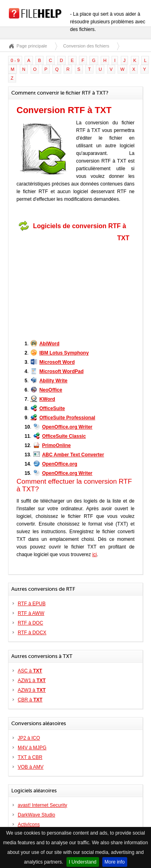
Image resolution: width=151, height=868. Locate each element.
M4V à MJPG (32, 748)
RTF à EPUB (32, 604)
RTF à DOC (30, 623)
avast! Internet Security (42, 805)
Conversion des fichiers (86, 46)
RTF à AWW (31, 613)
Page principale (32, 46)
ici (94, 555)
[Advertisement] (67, 285)
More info (115, 862)
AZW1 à (32, 680)
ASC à (30, 671)
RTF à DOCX (32, 633)
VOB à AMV (31, 767)
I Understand (83, 862)
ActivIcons (29, 825)
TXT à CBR (30, 757)
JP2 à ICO (29, 738)
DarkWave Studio (36, 815)
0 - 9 (15, 60)
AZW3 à (32, 690)
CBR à (30, 700)
